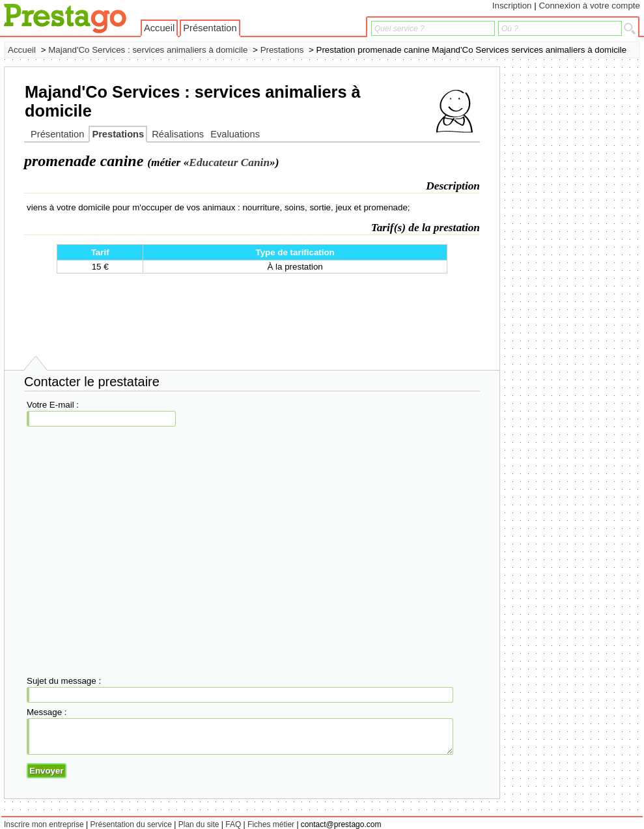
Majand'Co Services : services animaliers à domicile (148, 50)
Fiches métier (271, 824)
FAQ (233, 824)
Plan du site (199, 824)
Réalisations (178, 134)
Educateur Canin (229, 162)
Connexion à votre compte (589, 6)
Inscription (512, 6)
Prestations (282, 50)
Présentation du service (131, 824)
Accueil (159, 28)
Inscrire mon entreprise (44, 824)
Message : (47, 712)
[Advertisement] (588, 262)
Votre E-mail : (53, 405)
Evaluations (235, 134)
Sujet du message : (64, 681)
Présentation (210, 28)
